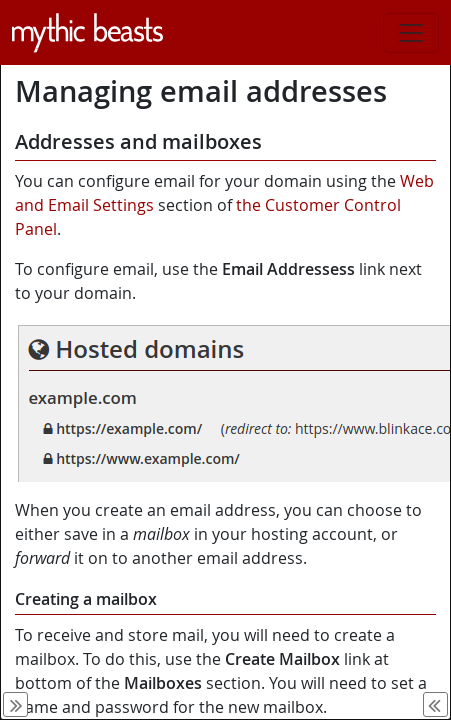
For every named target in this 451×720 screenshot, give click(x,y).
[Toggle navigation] (411, 33)
